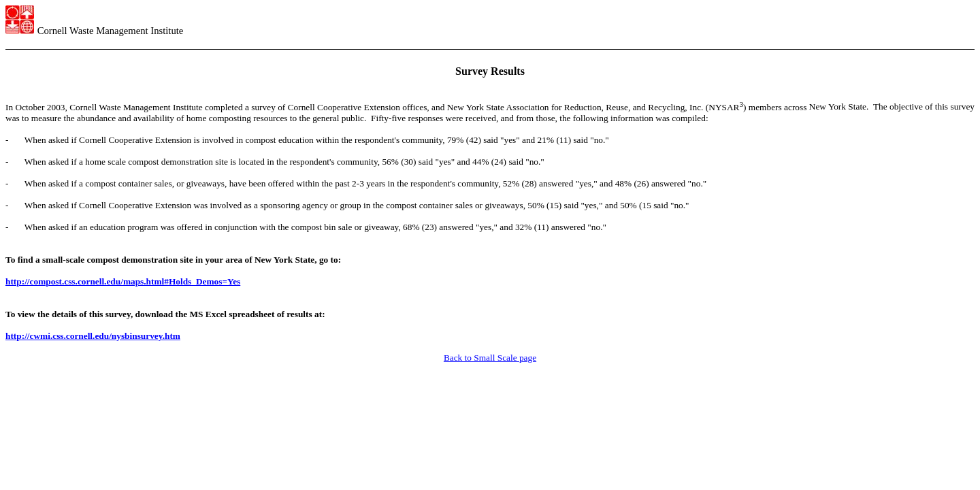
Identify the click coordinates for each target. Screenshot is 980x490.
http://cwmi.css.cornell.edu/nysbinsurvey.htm (93, 336)
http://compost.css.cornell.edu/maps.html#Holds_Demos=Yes (123, 281)
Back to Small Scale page (490, 358)
